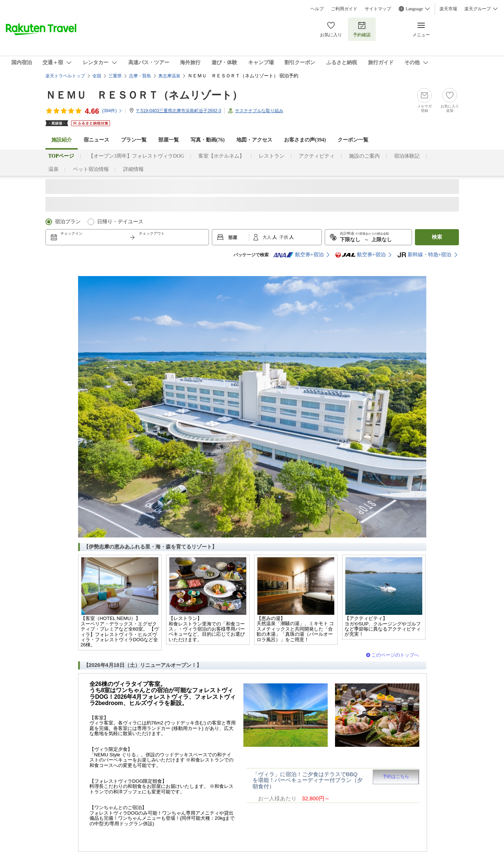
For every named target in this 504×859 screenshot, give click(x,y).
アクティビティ (317, 156)
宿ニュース (96, 140)
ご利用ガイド (344, 9)
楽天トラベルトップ (65, 76)
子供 (284, 237)
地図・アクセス (254, 140)
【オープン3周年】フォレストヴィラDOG (136, 156)
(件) (112, 111)
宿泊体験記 (407, 156)
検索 (437, 237)
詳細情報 (133, 169)
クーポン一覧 (353, 140)
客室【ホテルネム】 (221, 156)
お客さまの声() (305, 140)
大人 (267, 237)
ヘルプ (317, 9)
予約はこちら (396, 777)
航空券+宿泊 (298, 255)
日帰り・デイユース (120, 222)
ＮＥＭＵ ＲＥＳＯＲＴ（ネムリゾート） (144, 95)
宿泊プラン (68, 222)
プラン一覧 (134, 140)
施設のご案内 (364, 156)
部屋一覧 (169, 140)
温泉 (54, 169)
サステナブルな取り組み (259, 111)
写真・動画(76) (208, 140)
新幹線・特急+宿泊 (424, 255)
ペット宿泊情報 (91, 169)
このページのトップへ (395, 655)
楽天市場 (448, 9)
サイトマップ (378, 9)
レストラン (272, 156)
